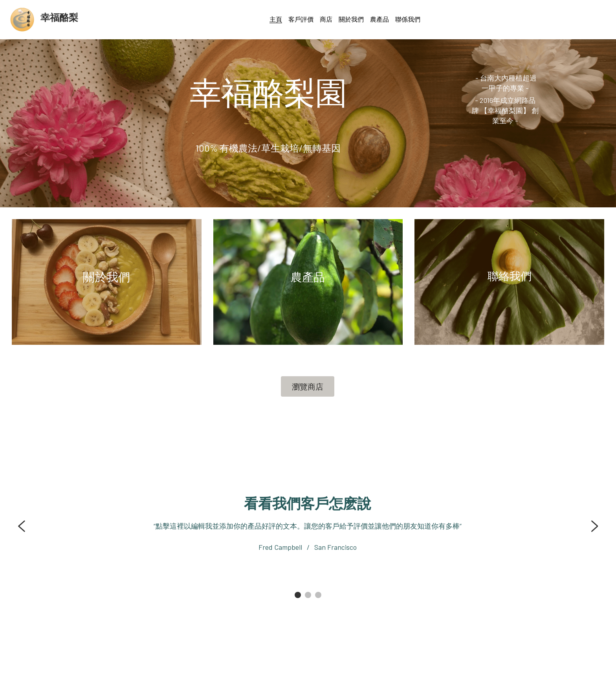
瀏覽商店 (308, 386)
